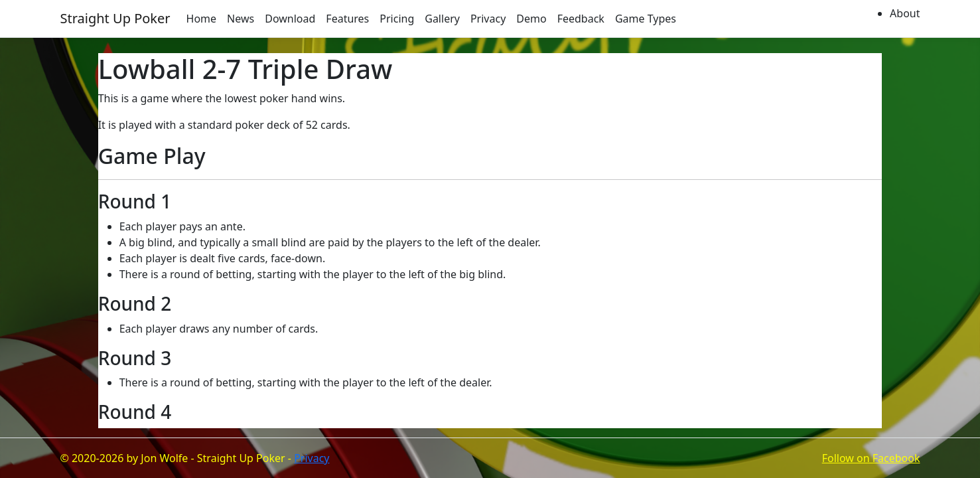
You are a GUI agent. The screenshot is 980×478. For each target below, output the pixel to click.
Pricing (397, 19)
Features (347, 19)
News (241, 19)
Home (202, 19)
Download (290, 19)
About (905, 13)
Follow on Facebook (871, 458)
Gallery (442, 19)
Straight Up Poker (115, 18)
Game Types (646, 19)
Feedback (581, 19)
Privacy (488, 19)
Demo (531, 19)
